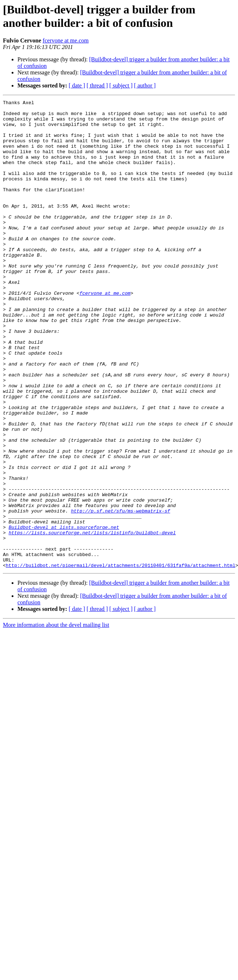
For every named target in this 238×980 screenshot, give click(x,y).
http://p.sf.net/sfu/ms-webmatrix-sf (120, 593)
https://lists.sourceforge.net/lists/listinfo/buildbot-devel (92, 620)
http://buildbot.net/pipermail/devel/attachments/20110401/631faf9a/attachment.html (121, 659)
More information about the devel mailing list (56, 718)
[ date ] (77, 85)
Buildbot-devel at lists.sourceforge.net (64, 613)
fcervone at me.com (66, 40)
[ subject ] (121, 85)
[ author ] (145, 85)
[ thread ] (97, 85)
